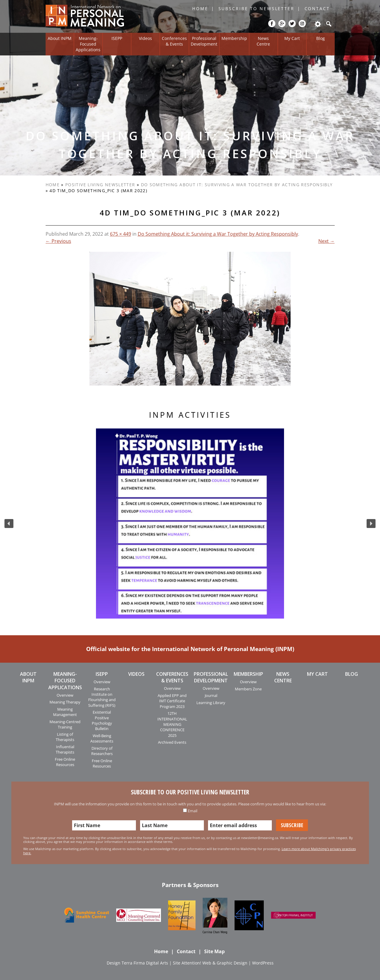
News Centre (263, 41)
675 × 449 (121, 234)
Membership (234, 38)
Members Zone (248, 689)
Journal (211, 695)
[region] (190, 524)
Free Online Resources (65, 762)
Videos (145, 38)
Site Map (214, 951)
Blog (321, 38)
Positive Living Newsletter (100, 185)
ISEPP (117, 38)
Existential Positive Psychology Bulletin (102, 720)
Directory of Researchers (102, 751)
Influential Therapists (65, 749)
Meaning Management (65, 712)
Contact (317, 8)
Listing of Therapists (65, 737)
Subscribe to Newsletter (256, 8)
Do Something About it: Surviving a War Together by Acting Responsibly (237, 185)
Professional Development (204, 41)
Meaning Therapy (65, 702)
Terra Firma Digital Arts (145, 963)
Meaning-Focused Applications (88, 44)
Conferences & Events (174, 41)
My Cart (292, 38)
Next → (327, 241)
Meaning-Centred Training (65, 724)
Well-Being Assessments (102, 738)
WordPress (263, 963)
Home (200, 8)
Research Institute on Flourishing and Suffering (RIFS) (102, 697)
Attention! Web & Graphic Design (214, 963)
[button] (9, 524)
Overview (65, 695)
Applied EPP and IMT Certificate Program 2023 (172, 701)
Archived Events (172, 742)
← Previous (58, 241)
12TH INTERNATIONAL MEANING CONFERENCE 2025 (172, 724)
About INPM (60, 38)
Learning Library (211, 703)
